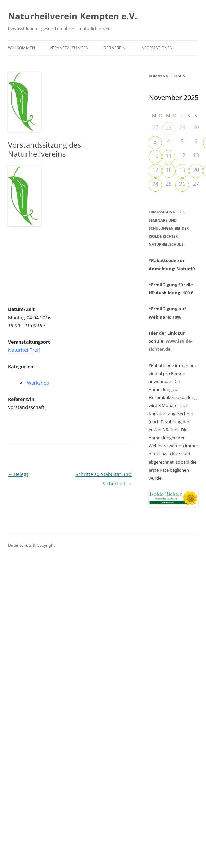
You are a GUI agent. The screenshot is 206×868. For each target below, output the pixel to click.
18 (169, 170)
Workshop (38, 383)
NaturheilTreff (24, 350)
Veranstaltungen (69, 48)
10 (155, 156)
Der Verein (114, 48)
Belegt (18, 474)
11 (169, 156)
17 (155, 170)
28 (169, 128)
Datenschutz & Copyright (31, 545)
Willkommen (21, 48)
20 (196, 170)
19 (182, 170)
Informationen (157, 48)
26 (182, 184)
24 (155, 184)
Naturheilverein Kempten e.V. (72, 16)
